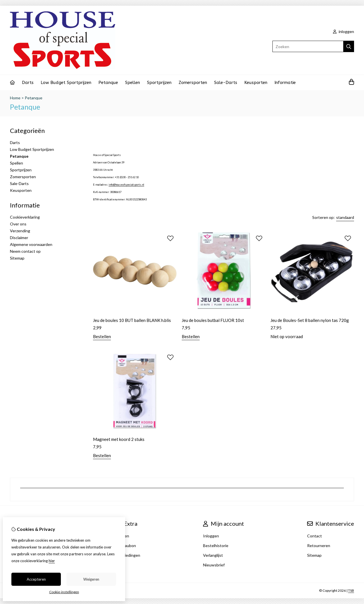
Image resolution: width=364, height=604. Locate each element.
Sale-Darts (226, 83)
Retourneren (319, 546)
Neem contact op (25, 251)
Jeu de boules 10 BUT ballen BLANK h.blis (132, 320)
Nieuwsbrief (214, 565)
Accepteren (36, 579)
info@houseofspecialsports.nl (126, 185)
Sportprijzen (159, 83)
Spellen (133, 83)
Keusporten (256, 83)
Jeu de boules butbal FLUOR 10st (213, 320)
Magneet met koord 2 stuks (119, 439)
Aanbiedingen (128, 555)
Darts (28, 83)
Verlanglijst (213, 555)
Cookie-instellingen (64, 592)
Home (15, 98)
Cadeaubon (126, 546)
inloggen (344, 31)
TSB (351, 590)
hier (52, 561)
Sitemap (17, 258)
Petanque (108, 83)
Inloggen (211, 536)
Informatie (285, 83)
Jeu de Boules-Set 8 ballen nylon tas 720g (310, 320)
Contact (315, 536)
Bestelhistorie (216, 546)
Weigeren (91, 579)
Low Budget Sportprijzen (66, 83)
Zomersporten (193, 83)
